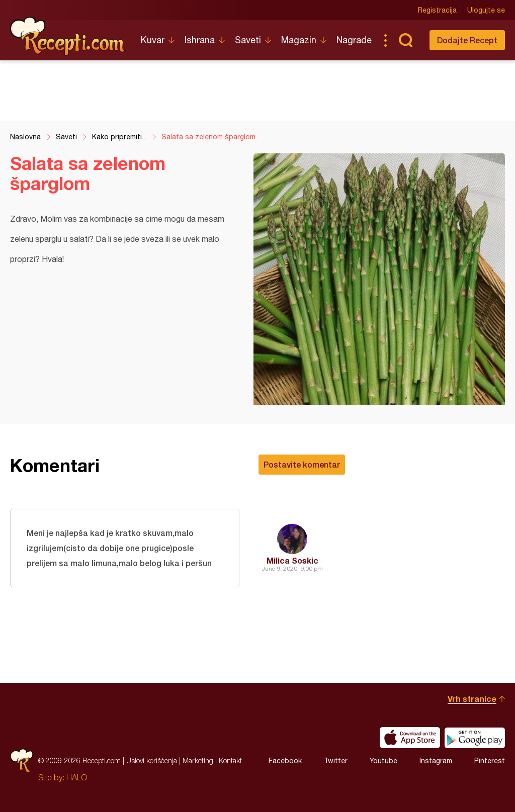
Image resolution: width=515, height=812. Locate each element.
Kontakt (230, 760)
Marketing (198, 760)
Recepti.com (68, 36)
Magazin (299, 40)
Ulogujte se (486, 10)
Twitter (336, 761)
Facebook (285, 761)
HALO (77, 777)
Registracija (437, 10)
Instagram (436, 761)
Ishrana (200, 40)
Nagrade (354, 40)
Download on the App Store (410, 738)
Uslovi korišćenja (152, 760)
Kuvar (153, 40)
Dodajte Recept (467, 40)
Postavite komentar (302, 464)
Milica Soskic (292, 560)
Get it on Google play (475, 738)
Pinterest (490, 761)
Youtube (383, 761)
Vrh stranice (472, 699)
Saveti (248, 40)
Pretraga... (405, 40)
